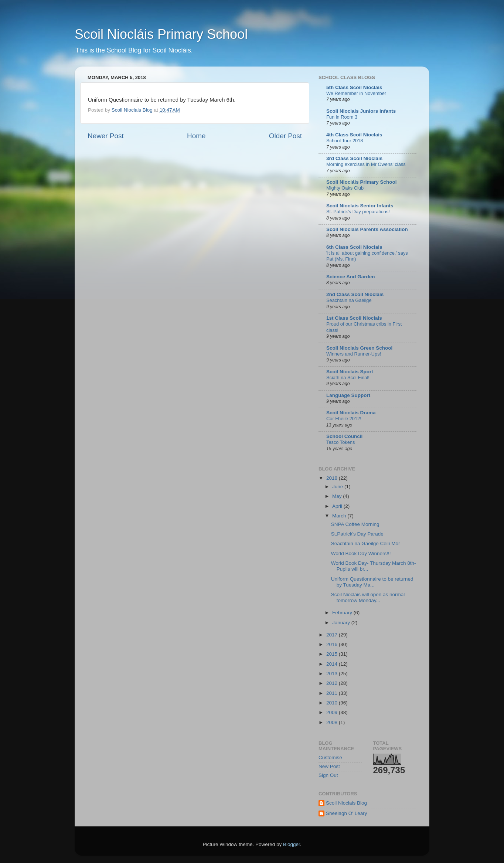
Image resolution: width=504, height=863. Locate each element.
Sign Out (328, 775)
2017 (333, 635)
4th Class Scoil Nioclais (354, 135)
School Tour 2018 (345, 141)
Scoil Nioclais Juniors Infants (361, 111)
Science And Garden (351, 277)
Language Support (348, 395)
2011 (333, 693)
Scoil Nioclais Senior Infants (360, 206)
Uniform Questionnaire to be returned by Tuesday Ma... (372, 582)
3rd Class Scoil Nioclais (354, 158)
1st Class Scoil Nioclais (354, 318)
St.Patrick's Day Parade (357, 534)
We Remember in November (356, 93)
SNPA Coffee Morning (355, 524)
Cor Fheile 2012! (344, 419)
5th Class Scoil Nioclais (354, 87)
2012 (333, 683)
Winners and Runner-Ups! (354, 354)
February (343, 613)
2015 (333, 654)
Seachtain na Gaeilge (349, 300)
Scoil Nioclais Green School (359, 348)
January (342, 623)
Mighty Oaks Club (345, 188)
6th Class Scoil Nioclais (354, 247)
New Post (329, 766)
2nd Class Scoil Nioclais (355, 294)
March (340, 516)
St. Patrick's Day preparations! (358, 212)
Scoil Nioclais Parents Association (367, 229)
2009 (333, 712)
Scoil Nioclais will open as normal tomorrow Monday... (368, 597)
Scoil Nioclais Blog (346, 803)
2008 (333, 722)
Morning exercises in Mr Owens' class (366, 164)
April (338, 506)
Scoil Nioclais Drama (351, 413)
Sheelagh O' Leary (346, 813)
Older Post (285, 136)
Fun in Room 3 (342, 117)
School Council (344, 436)
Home (196, 136)
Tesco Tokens (340, 442)
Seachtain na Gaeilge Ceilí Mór (366, 543)
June (338, 487)
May (338, 496)
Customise (330, 757)
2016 (333, 644)
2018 (333, 478)
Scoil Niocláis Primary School (161, 34)
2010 (333, 703)
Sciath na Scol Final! (348, 378)
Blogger (292, 844)
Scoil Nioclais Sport (350, 372)
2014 (333, 664)
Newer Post (106, 136)
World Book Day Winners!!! (361, 553)
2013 (333, 674)
